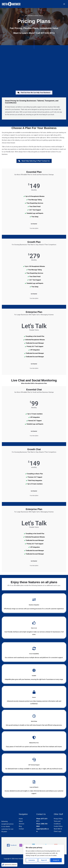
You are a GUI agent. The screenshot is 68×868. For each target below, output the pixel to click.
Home (21, 819)
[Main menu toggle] (64, 4)
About (21, 821)
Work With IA (58, 829)
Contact (21, 829)
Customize (32, 860)
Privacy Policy (58, 819)
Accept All (56, 860)
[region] (44, 854)
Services (22, 824)
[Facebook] (12, 845)
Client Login (58, 831)
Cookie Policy (58, 826)
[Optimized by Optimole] (9, 865)
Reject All (44, 860)
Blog (20, 826)
